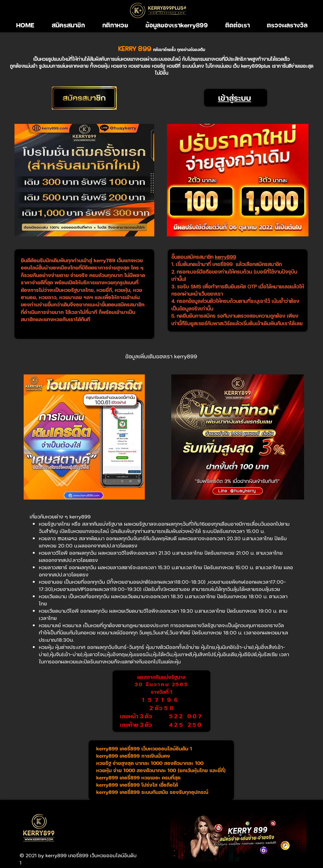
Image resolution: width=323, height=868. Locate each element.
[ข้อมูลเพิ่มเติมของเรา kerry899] (161, 356)
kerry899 (225, 257)
